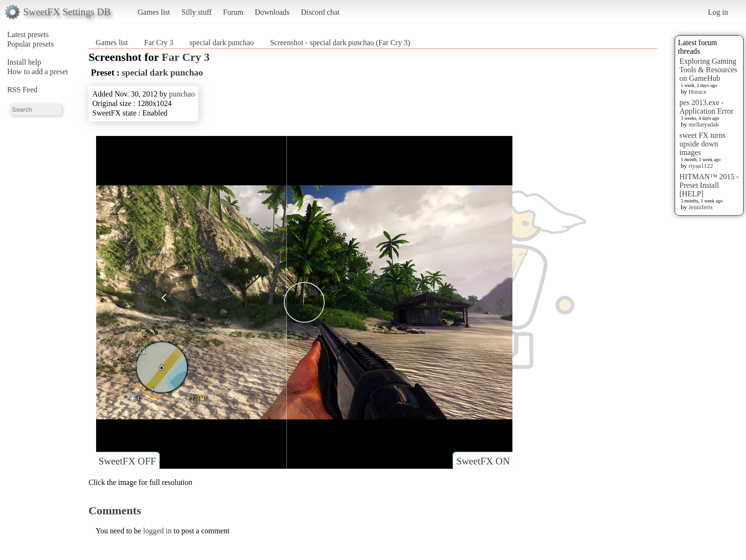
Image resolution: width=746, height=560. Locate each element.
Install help (24, 62)
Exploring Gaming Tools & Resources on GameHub (708, 70)
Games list (154, 12)
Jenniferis (701, 207)
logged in (157, 531)
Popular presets (30, 44)
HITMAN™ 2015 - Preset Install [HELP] (709, 185)
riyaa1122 (701, 166)
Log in (718, 12)
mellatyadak (704, 124)
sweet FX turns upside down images (702, 144)
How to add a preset (38, 72)
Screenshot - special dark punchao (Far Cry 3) (340, 43)
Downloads (272, 12)
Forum (233, 12)
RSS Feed (22, 90)
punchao (182, 94)
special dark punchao (221, 43)
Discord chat (320, 12)
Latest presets (28, 34)
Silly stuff (197, 12)
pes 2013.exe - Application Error (706, 107)
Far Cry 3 (159, 43)
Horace (697, 92)
